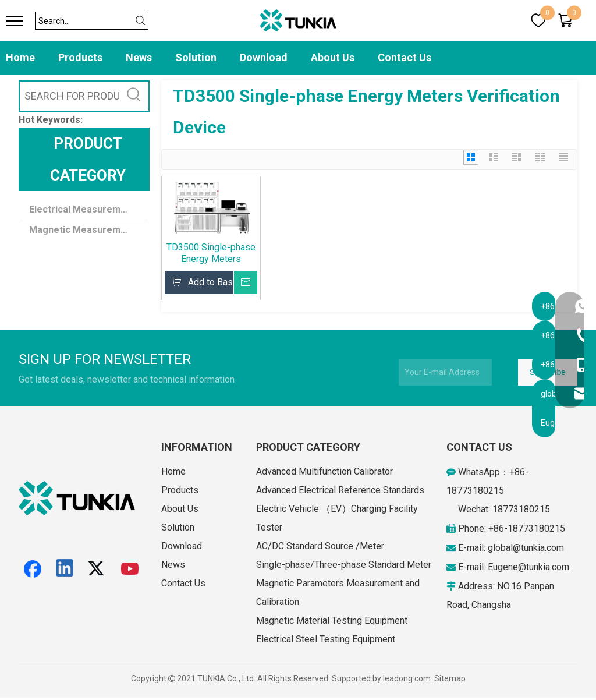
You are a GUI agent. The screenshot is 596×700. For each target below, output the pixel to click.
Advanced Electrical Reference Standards (340, 490)
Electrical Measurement (82, 209)
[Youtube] (130, 569)
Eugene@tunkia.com (528, 567)
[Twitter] (98, 569)
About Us (333, 57)
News (139, 57)
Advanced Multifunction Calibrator (324, 471)
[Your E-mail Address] (445, 372)
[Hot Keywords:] (134, 96)
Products (80, 57)
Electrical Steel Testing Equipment (326, 639)
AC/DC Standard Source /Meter (320, 546)
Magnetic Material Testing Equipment (332, 621)
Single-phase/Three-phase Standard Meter (344, 565)
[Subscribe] (548, 372)
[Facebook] (33, 569)
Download (264, 57)
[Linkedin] (65, 569)
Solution (196, 57)
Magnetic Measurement (82, 230)
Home (20, 57)
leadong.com (407, 678)
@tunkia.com (538, 548)
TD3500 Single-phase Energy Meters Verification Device (211, 253)
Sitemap (450, 678)
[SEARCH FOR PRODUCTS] (70, 96)
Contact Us (405, 57)
